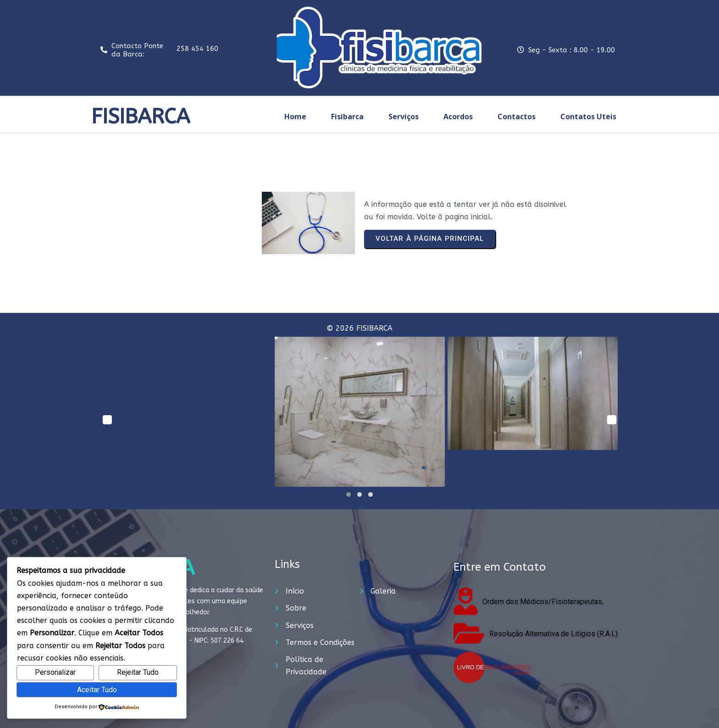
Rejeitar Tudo (138, 672)
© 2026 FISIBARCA (359, 328)
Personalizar (55, 672)
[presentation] (107, 420)
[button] (348, 495)
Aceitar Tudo (97, 690)
